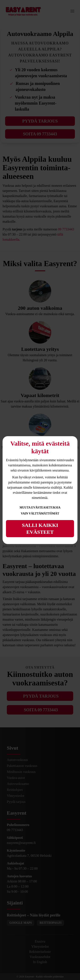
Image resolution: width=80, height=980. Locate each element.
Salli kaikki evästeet (40, 529)
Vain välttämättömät (40, 514)
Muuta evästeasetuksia (40, 508)
